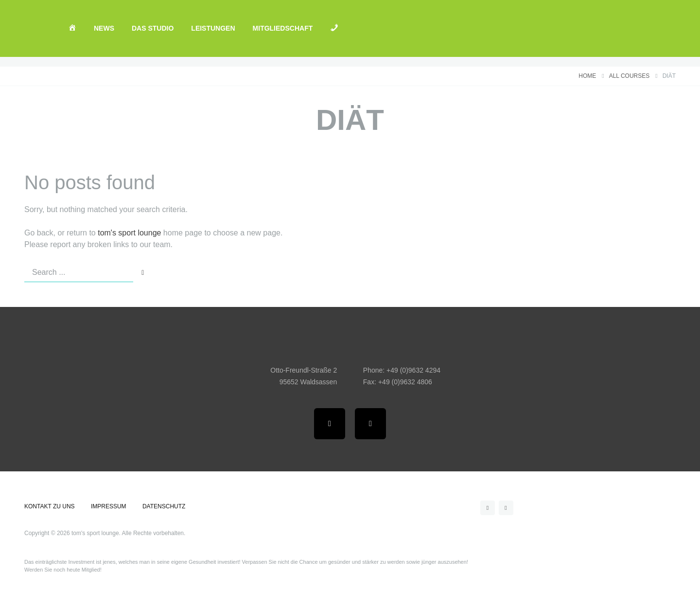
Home (587, 76)
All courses (630, 76)
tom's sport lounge (129, 233)
